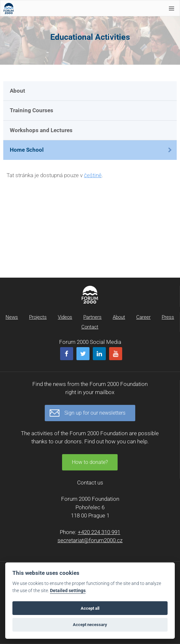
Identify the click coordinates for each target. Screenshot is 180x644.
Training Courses (32, 110)
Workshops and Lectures (41, 130)
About (17, 91)
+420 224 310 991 (99, 532)
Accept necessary (90, 625)
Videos (65, 317)
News (12, 317)
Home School (27, 150)
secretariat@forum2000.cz (90, 540)
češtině (93, 175)
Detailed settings (68, 591)
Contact (90, 327)
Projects (38, 317)
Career (143, 317)
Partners (92, 317)
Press (168, 317)
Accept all (90, 608)
